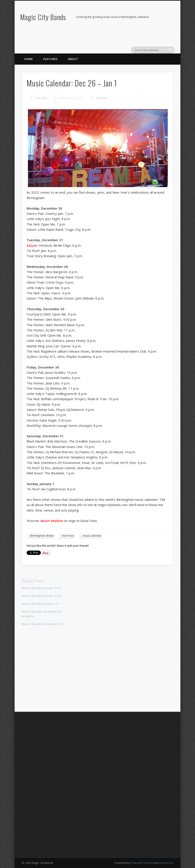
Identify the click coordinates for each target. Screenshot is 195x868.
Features (50, 59)
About (73, 59)
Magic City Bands (43, 17)
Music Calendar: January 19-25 (41, 588)
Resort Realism (52, 521)
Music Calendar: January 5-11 (40, 604)
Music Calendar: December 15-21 (43, 624)
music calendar (92, 536)
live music (68, 536)
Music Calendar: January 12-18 (41, 596)
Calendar (102, 98)
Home (28, 59)
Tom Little (41, 98)
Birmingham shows (42, 536)
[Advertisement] (97, 643)
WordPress (166, 863)
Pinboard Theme (142, 863)
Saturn (32, 245)
